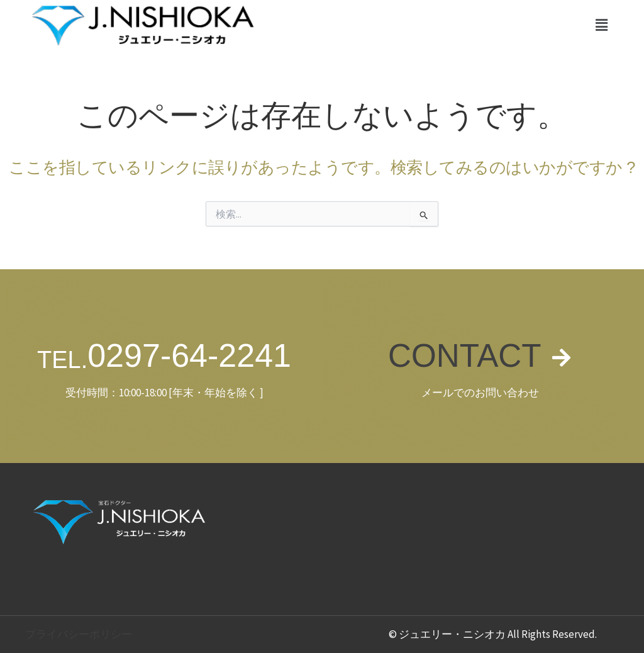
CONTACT (464, 355)
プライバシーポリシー (79, 634)
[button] (602, 25)
